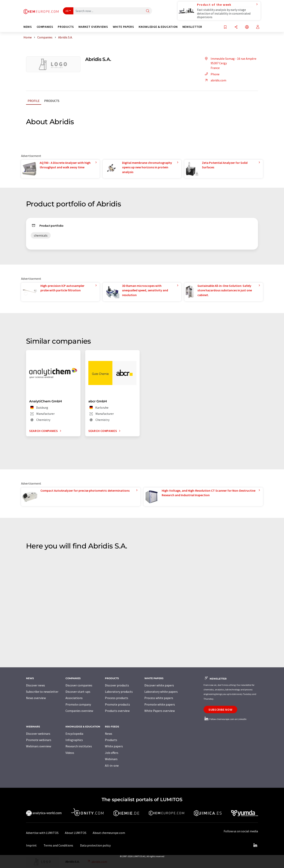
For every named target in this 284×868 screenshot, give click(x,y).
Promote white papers (160, 704)
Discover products (117, 685)
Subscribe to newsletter (42, 692)
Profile (34, 101)
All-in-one (112, 765)
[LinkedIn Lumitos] (255, 845)
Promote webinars (39, 740)
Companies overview (79, 711)
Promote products (117, 704)
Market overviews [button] (93, 27)
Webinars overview (39, 746)
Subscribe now (220, 710)
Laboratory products (119, 692)
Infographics (74, 740)
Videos (70, 753)
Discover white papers (159, 685)
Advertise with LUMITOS (42, 833)
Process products (117, 698)
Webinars (111, 759)
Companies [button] (45, 27)
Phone (212, 74)
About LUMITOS (76, 833)
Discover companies (79, 685)
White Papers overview (160, 711)
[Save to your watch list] (225, 27)
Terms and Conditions (58, 845)
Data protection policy (95, 845)
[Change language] (247, 27)
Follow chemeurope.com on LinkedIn (225, 719)
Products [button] (66, 27)
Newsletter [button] (192, 27)
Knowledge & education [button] (158, 27)
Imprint (31, 845)
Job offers (112, 753)
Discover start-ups (78, 692)
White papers (114, 746)
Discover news (35, 685)
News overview (36, 698)
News (109, 734)
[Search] (148, 11)
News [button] (28, 27)
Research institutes (79, 746)
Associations (74, 698)
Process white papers (159, 698)
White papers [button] (123, 27)
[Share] (236, 27)
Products (52, 101)
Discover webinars (38, 734)
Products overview (117, 711)
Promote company (78, 704)
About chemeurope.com (109, 833)
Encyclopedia (74, 734)
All (67, 11)
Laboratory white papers (161, 692)
